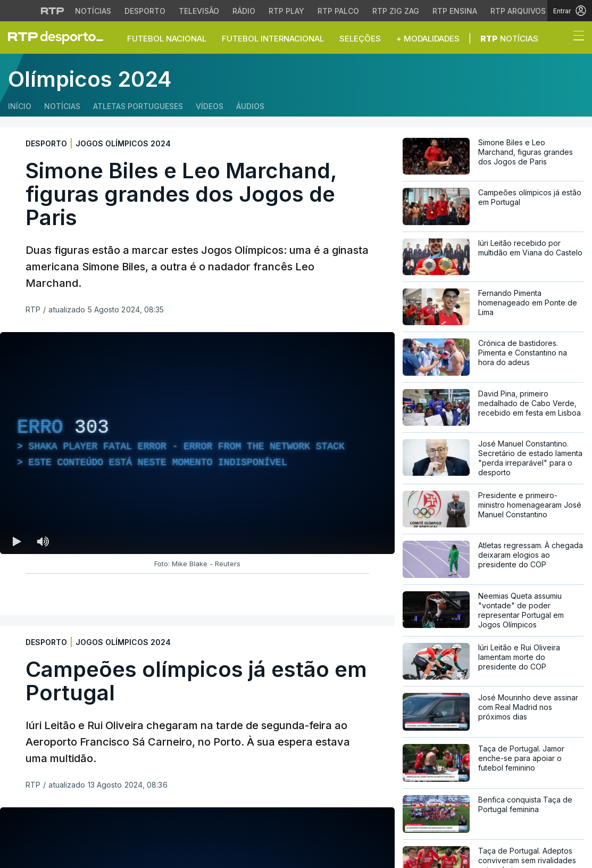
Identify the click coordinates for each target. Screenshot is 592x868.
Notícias (509, 39)
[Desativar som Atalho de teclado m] (43, 541)
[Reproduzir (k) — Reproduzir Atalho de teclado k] (17, 541)
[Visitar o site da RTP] (53, 11)
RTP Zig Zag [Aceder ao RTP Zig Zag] (396, 11)
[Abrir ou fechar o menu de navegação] (576, 37)
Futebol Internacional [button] (273, 39)
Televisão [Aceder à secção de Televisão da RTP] (199, 11)
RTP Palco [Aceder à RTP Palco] (338, 11)
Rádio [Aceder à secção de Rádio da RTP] (244, 11)
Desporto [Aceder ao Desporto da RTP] (145, 11)
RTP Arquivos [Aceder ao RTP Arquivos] (518, 11)
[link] (60, 37)
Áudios (250, 106)
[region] (197, 443)
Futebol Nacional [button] (167, 39)
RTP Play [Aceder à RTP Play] (286, 11)
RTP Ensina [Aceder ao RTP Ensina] (455, 11)
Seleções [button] (360, 39)
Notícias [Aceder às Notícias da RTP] (93, 11)
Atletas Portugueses (138, 106)
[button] (559, 38)
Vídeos (210, 106)
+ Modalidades (428, 39)
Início (20, 106)
